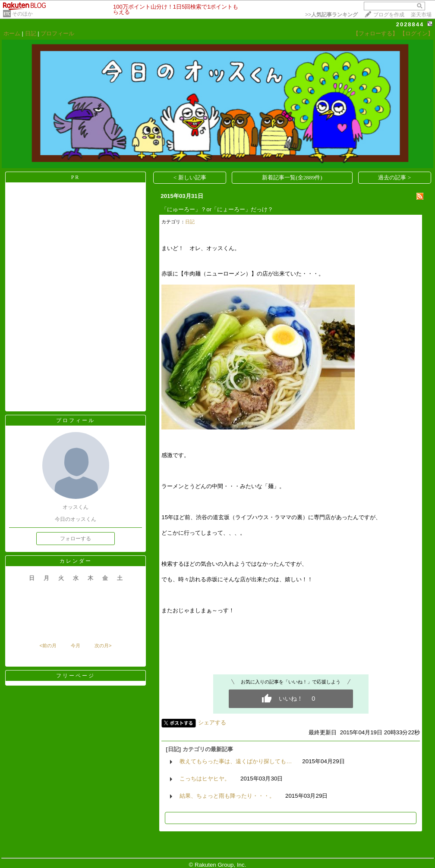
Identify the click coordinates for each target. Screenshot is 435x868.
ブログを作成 (389, 15)
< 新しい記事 (190, 177)
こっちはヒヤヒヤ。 (205, 779)
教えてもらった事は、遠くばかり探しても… (236, 761)
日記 (31, 33)
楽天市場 (421, 15)
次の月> (103, 646)
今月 (76, 646)
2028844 (410, 24)
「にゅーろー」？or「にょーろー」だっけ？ (217, 209)
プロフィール (57, 33)
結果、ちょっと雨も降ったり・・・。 (227, 796)
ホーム (12, 33)
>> (331, 15)
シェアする (212, 722)
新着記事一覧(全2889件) (292, 177)
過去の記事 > (394, 177)
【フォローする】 (375, 33)
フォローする (76, 539)
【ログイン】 (416, 33)
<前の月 (48, 646)
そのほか (22, 14)
